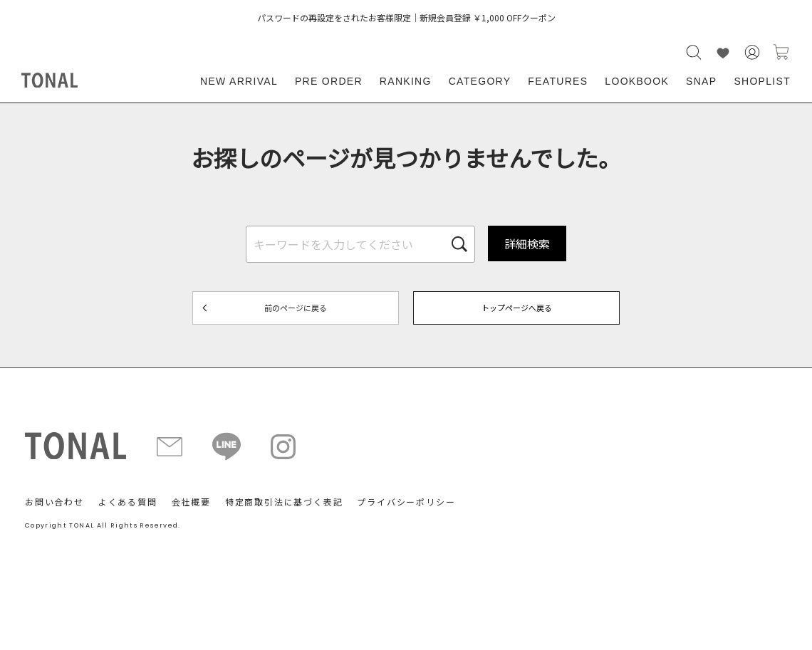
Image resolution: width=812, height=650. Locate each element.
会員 (752, 52)
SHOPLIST (762, 81)
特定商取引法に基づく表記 (284, 502)
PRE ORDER (329, 81)
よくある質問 (128, 502)
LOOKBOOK (637, 81)
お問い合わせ (54, 502)
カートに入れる (781, 52)
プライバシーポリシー (406, 502)
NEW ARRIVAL (239, 81)
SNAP (701, 81)
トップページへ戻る (517, 308)
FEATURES (558, 81)
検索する (694, 52)
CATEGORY (480, 81)
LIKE (723, 52)
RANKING (406, 81)
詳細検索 (527, 243)
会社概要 (191, 502)
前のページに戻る (296, 308)
